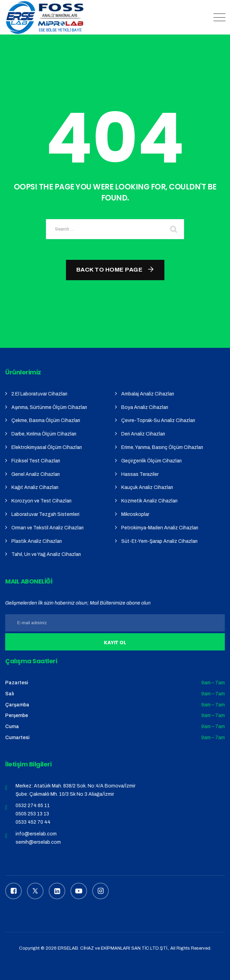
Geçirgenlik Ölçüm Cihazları (151, 461)
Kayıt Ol (115, 643)
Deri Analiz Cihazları (143, 434)
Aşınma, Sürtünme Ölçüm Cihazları (49, 407)
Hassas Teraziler (140, 474)
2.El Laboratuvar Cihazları (39, 394)
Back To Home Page (110, 270)
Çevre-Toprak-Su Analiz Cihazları (158, 420)
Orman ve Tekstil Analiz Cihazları (47, 528)
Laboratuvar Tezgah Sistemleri (45, 514)
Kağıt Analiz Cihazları (35, 487)
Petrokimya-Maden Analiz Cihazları (160, 528)
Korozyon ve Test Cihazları (41, 501)
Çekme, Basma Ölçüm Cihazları (46, 420)
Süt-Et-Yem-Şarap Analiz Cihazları (159, 541)
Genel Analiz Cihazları (36, 474)
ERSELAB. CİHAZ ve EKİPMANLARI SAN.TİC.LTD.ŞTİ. (113, 948)
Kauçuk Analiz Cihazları (147, 487)
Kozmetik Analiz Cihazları (149, 501)
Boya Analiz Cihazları (145, 407)
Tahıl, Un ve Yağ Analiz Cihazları (46, 554)
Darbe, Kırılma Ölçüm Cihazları (44, 434)
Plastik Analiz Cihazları (37, 541)
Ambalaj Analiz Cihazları (148, 394)
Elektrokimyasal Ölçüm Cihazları (47, 447)
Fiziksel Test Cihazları (36, 461)
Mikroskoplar (135, 514)
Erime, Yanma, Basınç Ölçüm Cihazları (162, 447)
